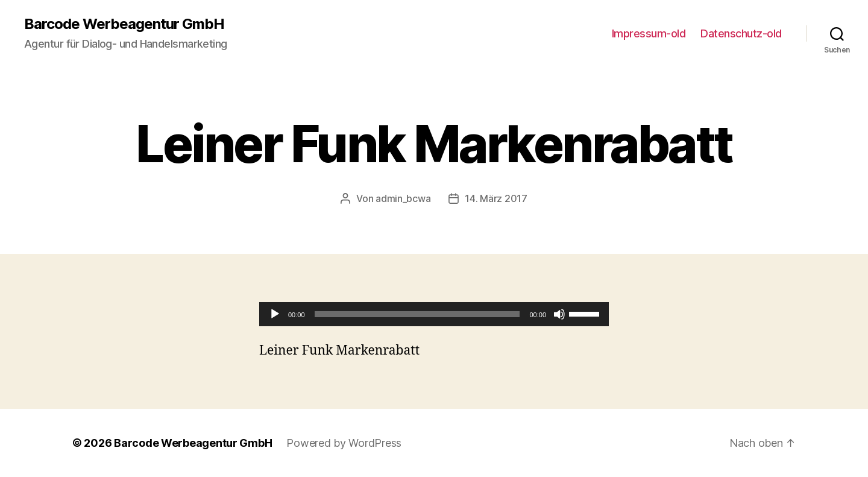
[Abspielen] (275, 314)
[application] (434, 314)
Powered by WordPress (344, 443)
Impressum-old (649, 33)
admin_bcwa (403, 198)
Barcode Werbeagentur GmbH (124, 24)
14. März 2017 (496, 198)
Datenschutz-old (741, 33)
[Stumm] (559, 314)
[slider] (417, 314)
